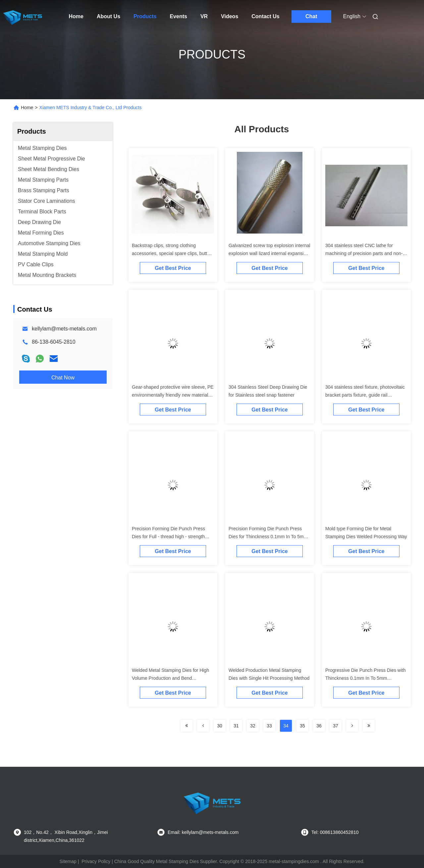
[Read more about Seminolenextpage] (186, 726)
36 (319, 726)
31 (236, 726)
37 (336, 726)
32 (253, 726)
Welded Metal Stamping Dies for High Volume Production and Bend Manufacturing (170, 678)
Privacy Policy (96, 861)
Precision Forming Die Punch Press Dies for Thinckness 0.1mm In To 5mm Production (268, 537)
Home (76, 16)
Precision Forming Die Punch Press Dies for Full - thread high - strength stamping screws (168, 537)
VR (204, 16)
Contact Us (265, 16)
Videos (230, 16)
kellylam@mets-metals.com (64, 329)
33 (269, 726)
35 (302, 726)
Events (178, 16)
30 (220, 726)
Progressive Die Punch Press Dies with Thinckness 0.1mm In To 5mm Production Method (366, 678)
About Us (108, 16)
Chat (311, 16)
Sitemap (68, 861)
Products (145, 16)
